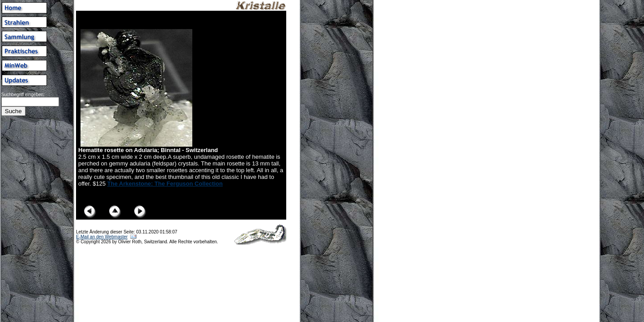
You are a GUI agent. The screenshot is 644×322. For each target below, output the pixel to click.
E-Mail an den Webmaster (102, 237)
